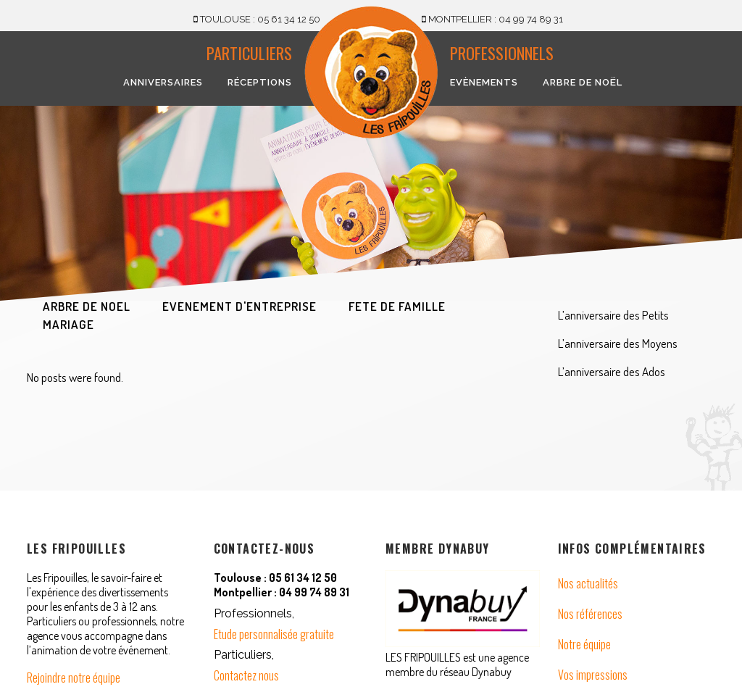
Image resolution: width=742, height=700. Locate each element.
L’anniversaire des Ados (612, 371)
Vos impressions (593, 675)
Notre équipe (584, 644)
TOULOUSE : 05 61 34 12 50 (257, 19)
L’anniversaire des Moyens (618, 343)
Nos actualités (588, 583)
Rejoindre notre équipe (74, 678)
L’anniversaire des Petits (613, 315)
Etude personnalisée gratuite (274, 634)
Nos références (590, 614)
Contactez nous (246, 675)
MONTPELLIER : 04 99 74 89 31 (492, 19)
